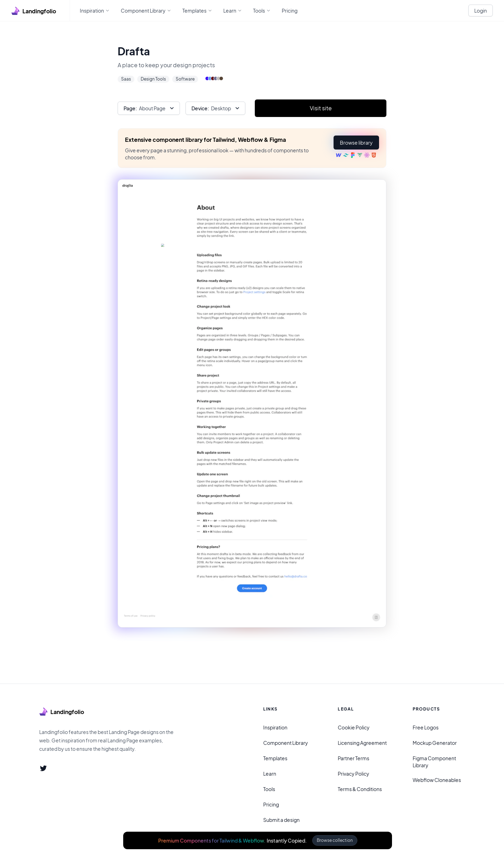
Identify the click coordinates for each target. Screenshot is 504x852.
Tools (269, 789)
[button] (356, 143)
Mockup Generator (435, 743)
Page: (130, 108)
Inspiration (275, 727)
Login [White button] (481, 11)
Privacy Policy (353, 774)
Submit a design (281, 820)
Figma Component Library (434, 762)
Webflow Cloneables (437, 780)
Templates (275, 758)
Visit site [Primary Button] (321, 108)
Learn (270, 774)
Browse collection (335, 840)
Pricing (271, 804)
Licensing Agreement (362, 743)
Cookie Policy (354, 727)
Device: (200, 108)
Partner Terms (353, 758)
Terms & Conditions (360, 789)
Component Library (286, 743)
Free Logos (426, 727)
